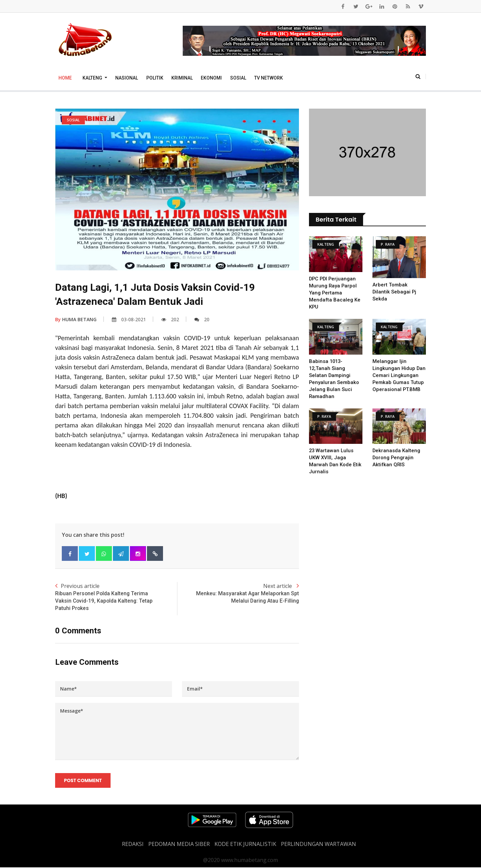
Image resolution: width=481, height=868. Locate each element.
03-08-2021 (129, 319)
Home (65, 78)
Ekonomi (211, 78)
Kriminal (182, 78)
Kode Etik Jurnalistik (245, 845)
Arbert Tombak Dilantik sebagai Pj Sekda (395, 292)
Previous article (116, 597)
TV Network (269, 78)
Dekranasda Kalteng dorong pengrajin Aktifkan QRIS (396, 458)
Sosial (238, 78)
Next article (238, 594)
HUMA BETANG (76, 319)
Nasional (127, 78)
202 (170, 319)
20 (202, 319)
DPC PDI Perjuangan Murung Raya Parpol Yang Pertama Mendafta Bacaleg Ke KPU (335, 293)
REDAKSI (133, 845)
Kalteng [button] (93, 78)
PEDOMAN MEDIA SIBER (179, 845)
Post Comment (83, 781)
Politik (155, 78)
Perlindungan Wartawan (318, 845)
